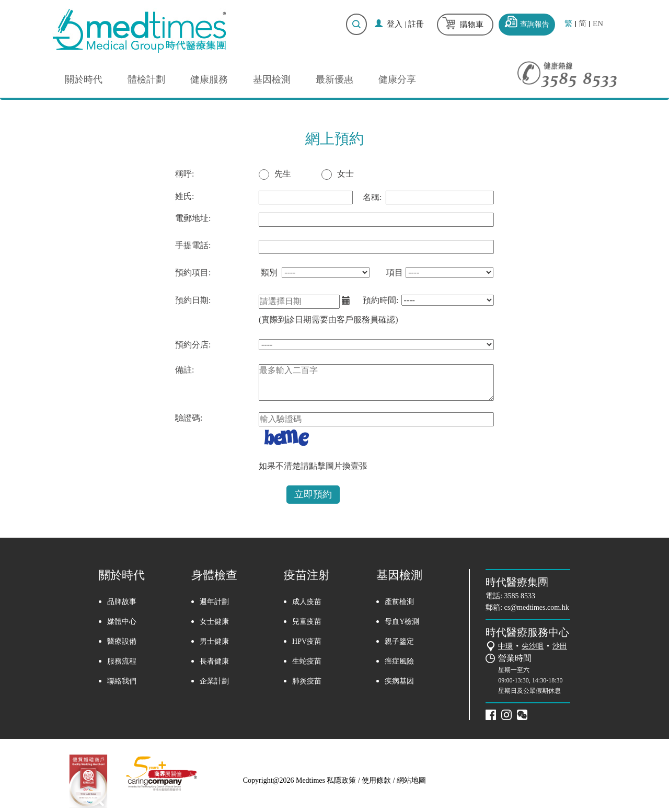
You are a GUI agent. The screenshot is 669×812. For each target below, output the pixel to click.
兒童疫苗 (307, 622)
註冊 (416, 24)
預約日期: (193, 300)
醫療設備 (122, 641)
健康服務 (209, 79)
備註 (183, 370)
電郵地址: (193, 218)
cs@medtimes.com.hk (537, 607)
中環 (505, 646)
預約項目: (193, 272)
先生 (283, 174)
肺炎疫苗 (307, 681)
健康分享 (397, 79)
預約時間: (380, 300)
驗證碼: (189, 418)
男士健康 (214, 641)
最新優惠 (334, 79)
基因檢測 (272, 79)
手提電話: (193, 245)
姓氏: (184, 196)
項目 (395, 272)
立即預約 (313, 494)
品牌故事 (122, 602)
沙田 (560, 646)
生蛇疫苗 (307, 661)
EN (598, 24)
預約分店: (193, 345)
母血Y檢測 (402, 622)
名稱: (372, 197)
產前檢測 (399, 602)
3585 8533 (520, 596)
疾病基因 (399, 681)
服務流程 (122, 661)
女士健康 (214, 622)
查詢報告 (535, 24)
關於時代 (84, 79)
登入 (395, 24)
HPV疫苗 (307, 641)
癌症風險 (399, 661)
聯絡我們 (122, 681)
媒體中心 (122, 622)
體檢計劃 (146, 79)
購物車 (472, 25)
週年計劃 (214, 602)
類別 (269, 272)
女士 (345, 174)
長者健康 (214, 661)
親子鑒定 (399, 641)
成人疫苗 (307, 602)
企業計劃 (214, 681)
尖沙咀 (533, 646)
